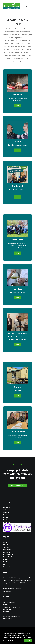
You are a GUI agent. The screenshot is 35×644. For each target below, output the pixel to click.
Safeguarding (7, 591)
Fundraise (6, 559)
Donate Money (8, 550)
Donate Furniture (8, 555)
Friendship (6, 522)
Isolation (6, 512)
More (17, 150)
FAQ (5, 564)
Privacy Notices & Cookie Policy (13, 589)
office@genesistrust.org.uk (12, 616)
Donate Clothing (8, 557)
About (5, 542)
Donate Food (7, 552)
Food (5, 515)
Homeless (6, 508)
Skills (5, 510)
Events (5, 562)
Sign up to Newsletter (17, 485)
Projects (6, 545)
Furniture (6, 520)
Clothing (6, 517)
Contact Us (7, 567)
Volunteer (6, 547)
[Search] (25, 6)
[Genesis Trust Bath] (12, 6)
